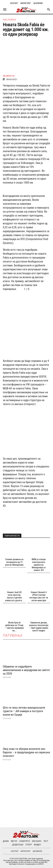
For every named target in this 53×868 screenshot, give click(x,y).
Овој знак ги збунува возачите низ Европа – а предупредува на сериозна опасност (26, 752)
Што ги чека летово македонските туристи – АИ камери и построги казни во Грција (24, 711)
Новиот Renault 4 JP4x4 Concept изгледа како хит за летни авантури (39, 596)
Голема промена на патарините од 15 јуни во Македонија (14, 562)
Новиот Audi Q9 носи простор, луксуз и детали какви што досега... (14, 596)
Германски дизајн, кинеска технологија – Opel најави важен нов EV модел (39, 627)
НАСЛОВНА (9, 20)
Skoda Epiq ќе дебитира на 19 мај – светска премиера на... (14, 627)
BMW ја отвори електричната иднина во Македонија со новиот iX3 (39, 565)
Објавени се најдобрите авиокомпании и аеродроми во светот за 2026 (26, 670)
